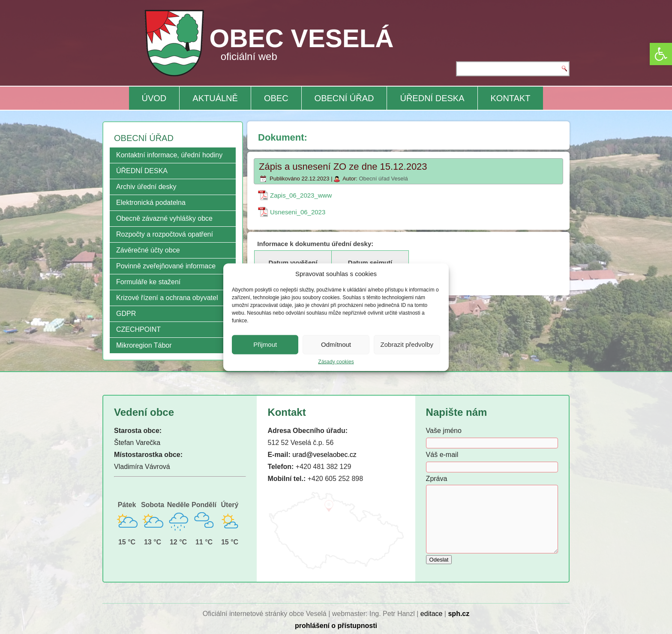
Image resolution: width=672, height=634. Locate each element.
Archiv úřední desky (146, 187)
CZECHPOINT (138, 329)
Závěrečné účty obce (148, 250)
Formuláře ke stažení (148, 282)
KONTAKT (511, 98)
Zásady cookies (336, 361)
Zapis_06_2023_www (301, 195)
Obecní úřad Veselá (383, 179)
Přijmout (265, 344)
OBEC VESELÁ (302, 38)
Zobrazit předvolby (407, 344)
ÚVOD (154, 98)
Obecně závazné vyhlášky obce (164, 218)
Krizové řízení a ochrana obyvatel (167, 298)
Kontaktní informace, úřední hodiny (169, 155)
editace (432, 614)
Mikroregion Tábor (144, 345)
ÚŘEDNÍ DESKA (432, 98)
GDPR (126, 314)
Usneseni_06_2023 (298, 212)
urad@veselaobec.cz (324, 455)
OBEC (276, 98)
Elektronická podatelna (151, 203)
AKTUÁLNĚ (215, 98)
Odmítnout (336, 344)
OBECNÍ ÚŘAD (344, 98)
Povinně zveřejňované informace (166, 266)
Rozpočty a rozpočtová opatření (165, 234)
